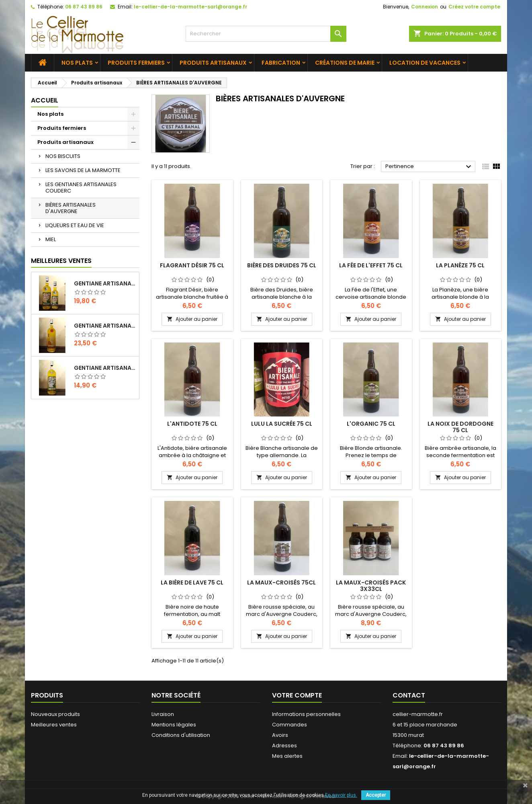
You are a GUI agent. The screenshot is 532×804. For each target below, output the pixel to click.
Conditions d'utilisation (181, 735)
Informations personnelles (306, 714)
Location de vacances (425, 63)
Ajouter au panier (192, 319)
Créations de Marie (345, 63)
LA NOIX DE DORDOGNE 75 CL (460, 427)
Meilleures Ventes (61, 261)
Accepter (376, 795)
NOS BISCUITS (63, 156)
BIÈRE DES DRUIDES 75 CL (282, 265)
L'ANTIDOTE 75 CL (192, 424)
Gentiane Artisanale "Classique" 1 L (105, 283)
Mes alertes (287, 756)
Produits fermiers (136, 63)
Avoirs (280, 735)
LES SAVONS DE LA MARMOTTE (83, 170)
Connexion (425, 7)
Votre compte (297, 695)
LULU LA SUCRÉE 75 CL (282, 424)
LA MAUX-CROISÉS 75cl (281, 582)
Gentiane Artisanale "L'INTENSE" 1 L (105, 326)
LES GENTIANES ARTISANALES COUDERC (81, 188)
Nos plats (77, 63)
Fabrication (281, 63)
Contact (409, 695)
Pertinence (429, 167)
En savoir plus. (341, 795)
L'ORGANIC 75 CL (371, 424)
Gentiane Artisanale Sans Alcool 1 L (105, 368)
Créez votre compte (474, 7)
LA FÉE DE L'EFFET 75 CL (371, 265)
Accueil (45, 100)
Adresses (284, 746)
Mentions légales (174, 725)
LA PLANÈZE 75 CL (460, 265)
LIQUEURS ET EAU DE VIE (75, 225)
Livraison (163, 714)
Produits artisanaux (213, 63)
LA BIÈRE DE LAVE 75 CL (192, 582)
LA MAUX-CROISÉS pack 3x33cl (371, 586)
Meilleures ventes (54, 725)
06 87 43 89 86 (84, 7)
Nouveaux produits (55, 714)
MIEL (51, 239)
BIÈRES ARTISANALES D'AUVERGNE (71, 208)
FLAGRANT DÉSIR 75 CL (192, 265)
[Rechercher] (266, 34)
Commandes (290, 725)
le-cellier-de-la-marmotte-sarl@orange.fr (190, 7)
